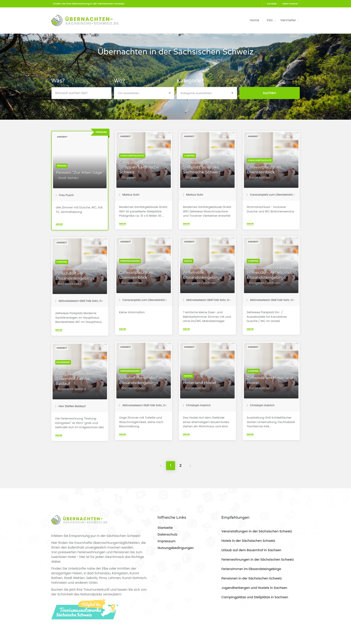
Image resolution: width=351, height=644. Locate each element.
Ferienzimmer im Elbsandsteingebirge (251, 569)
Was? (58, 81)
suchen (269, 93)
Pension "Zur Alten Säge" (80, 173)
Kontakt (271, 4)
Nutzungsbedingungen (176, 548)
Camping (189, 156)
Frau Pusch (65, 195)
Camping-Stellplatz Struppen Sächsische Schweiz (139, 167)
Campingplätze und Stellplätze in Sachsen (255, 597)
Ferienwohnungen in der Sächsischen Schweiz (258, 560)
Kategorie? (190, 81)
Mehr (59, 224)
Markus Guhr (129, 195)
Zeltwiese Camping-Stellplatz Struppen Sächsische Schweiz (202, 167)
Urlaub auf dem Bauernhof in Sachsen (251, 550)
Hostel (188, 261)
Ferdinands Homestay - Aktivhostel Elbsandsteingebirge (205, 273)
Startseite (165, 528)
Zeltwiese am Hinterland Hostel (270, 380)
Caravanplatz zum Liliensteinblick (264, 170)
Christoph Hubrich (197, 405)
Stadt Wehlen (68, 178)
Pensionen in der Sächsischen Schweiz (252, 578)
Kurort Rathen (260, 177)
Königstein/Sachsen (201, 283)
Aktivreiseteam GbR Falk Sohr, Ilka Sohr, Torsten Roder (221, 300)
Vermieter (288, 20)
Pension (62, 166)
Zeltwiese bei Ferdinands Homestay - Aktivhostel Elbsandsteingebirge (270, 273)
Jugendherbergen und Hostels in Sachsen (254, 588)
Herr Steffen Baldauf (70, 406)
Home (255, 20)
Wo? (119, 81)
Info (270, 20)
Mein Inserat (289, 4)
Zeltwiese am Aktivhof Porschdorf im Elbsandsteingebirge (76, 274)
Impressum (167, 541)
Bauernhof (63, 362)
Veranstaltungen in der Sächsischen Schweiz (257, 531)
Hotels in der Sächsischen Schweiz (248, 541)
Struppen (129, 177)
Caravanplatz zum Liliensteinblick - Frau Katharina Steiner (288, 195)
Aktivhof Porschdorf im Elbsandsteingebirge (141, 380)
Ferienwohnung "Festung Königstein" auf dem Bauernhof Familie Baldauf (79, 376)
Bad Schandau (69, 284)
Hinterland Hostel (199, 383)
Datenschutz (167, 534)
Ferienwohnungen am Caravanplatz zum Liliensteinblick (140, 273)
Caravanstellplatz (132, 156)
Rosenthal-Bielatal (72, 389)
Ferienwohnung (130, 261)
